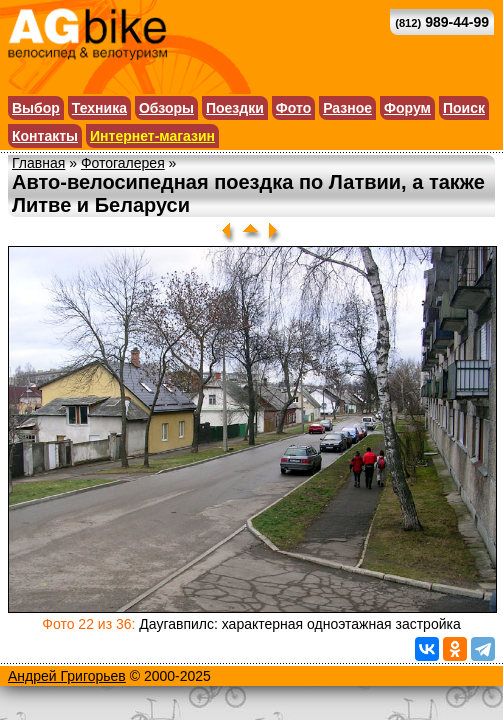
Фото (293, 108)
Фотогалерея (123, 163)
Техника (99, 108)
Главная (38, 163)
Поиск (464, 108)
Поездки (235, 108)
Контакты (45, 136)
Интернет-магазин (152, 136)
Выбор (36, 108)
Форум (407, 108)
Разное (347, 108)
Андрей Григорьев (67, 676)
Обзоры (166, 108)
